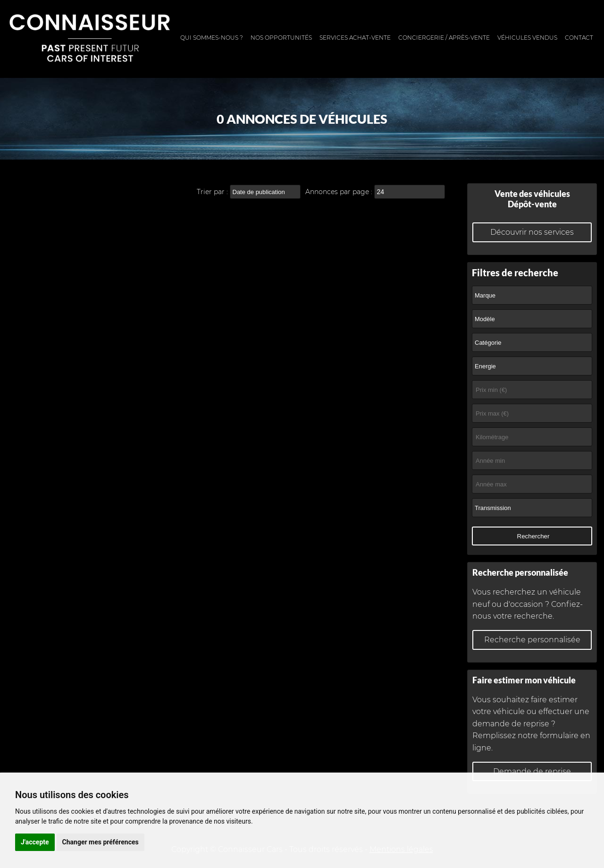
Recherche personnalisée (532, 640)
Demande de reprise (532, 771)
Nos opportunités (281, 38)
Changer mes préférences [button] (101, 842)
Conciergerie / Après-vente (444, 38)
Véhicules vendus (527, 38)
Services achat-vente (355, 38)
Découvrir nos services (532, 232)
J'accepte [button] (35, 842)
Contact (579, 38)
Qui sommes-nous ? (212, 38)
